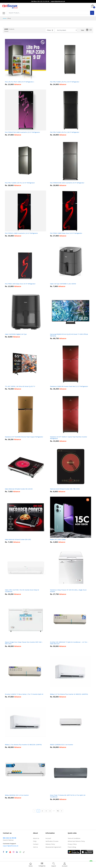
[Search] (92, 13)
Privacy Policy (72, 844)
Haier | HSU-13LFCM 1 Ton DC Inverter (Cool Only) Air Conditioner (22, 591)
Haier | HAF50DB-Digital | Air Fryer (16, 334)
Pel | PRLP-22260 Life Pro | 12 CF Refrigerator (20, 183)
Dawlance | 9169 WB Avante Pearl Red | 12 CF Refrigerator (69, 386)
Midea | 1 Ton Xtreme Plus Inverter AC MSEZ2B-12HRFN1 (23, 745)
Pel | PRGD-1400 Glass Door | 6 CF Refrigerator (20, 284)
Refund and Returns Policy (76, 841)
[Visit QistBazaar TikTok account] (24, 852)
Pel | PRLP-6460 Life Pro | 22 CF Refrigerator (65, 82)
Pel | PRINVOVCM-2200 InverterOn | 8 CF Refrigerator (67, 183)
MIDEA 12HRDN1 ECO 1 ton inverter (62, 745)
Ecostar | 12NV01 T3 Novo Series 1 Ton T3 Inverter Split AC (24, 694)
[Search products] (49, 13)
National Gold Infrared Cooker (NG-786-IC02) (65, 489)
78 (58, 811)
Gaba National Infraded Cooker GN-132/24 (19, 489)
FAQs (35, 841)
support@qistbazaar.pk (11, 846)
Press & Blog (72, 847)
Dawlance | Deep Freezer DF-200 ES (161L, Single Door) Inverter (68, 591)
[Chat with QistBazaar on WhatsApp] (20, 852)
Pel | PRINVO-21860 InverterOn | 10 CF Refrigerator (21, 233)
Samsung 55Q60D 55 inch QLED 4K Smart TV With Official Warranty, (69, 335)
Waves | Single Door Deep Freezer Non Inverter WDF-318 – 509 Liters (24, 643)
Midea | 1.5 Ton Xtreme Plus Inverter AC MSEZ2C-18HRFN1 (69, 694)
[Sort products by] (66, 30)
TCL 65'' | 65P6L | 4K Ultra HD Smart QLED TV (20, 386)
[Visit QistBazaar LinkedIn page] (17, 852)
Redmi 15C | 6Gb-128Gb (58, 539)
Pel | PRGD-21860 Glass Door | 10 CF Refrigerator (66, 233)
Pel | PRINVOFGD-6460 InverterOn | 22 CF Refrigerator (22, 132)
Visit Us (35, 847)
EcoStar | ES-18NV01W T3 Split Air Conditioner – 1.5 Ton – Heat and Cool (69, 643)
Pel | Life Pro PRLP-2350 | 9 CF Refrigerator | (19, 82)
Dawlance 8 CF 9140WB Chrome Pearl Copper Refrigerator (24, 437)
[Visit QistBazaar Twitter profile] (7, 852)
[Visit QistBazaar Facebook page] (3, 852)
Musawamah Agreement (53, 847)
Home (5, 18)
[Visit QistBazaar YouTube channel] (10, 852)
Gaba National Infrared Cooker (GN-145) (18, 539)
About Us (36, 838)
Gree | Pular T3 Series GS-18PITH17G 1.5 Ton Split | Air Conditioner (68, 796)
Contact (36, 844)
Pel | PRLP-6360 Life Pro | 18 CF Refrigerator (65, 132)
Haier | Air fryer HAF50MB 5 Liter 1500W (63, 284)
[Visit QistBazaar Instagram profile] (14, 852)
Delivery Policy (50, 844)
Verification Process (52, 841)
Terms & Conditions (74, 838)
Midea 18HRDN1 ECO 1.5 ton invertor (17, 795)
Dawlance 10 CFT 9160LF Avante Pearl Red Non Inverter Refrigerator (69, 438)
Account (48, 838)
